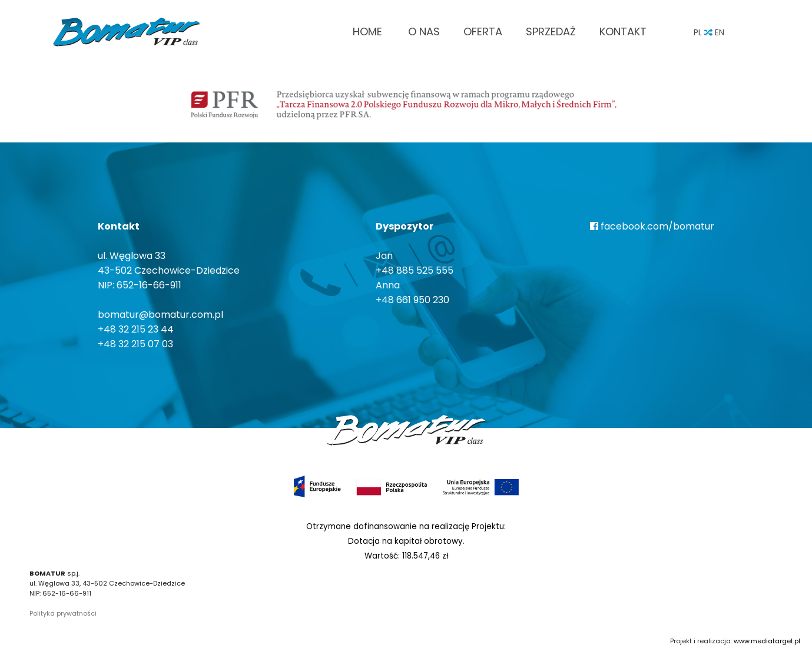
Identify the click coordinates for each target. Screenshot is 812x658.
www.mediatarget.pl (767, 641)
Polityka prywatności (63, 613)
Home (367, 31)
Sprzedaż (551, 31)
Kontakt (623, 31)
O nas (424, 31)
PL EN (709, 32)
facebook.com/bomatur (652, 226)
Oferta (483, 31)
